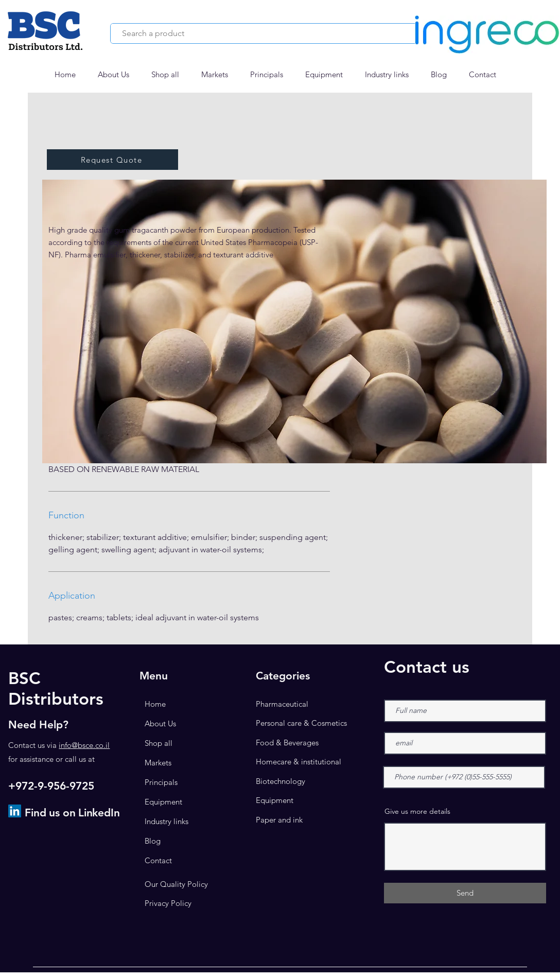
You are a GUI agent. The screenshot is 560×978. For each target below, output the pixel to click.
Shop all (159, 743)
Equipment (163, 802)
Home (155, 704)
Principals (161, 782)
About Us (160, 723)
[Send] (465, 893)
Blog (153, 841)
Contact (158, 860)
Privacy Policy (168, 903)
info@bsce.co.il (84, 745)
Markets (158, 763)
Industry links (167, 821)
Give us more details (417, 811)
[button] (218, 75)
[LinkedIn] (15, 811)
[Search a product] (262, 33)
